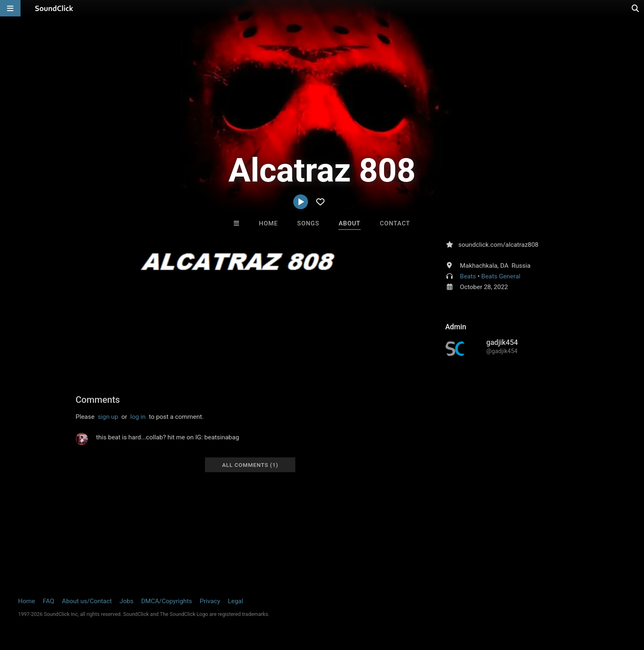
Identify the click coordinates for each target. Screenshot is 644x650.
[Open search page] (636, 8)
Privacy (210, 601)
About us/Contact (87, 601)
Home (268, 223)
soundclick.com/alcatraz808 (498, 245)
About (349, 223)
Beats (468, 276)
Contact (395, 223)
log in (138, 417)
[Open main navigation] (10, 8)
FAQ (48, 601)
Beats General (501, 276)
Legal (236, 601)
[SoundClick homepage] (54, 8)
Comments (98, 400)
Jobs (126, 601)
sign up (108, 417)
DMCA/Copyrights (167, 601)
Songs (308, 223)
